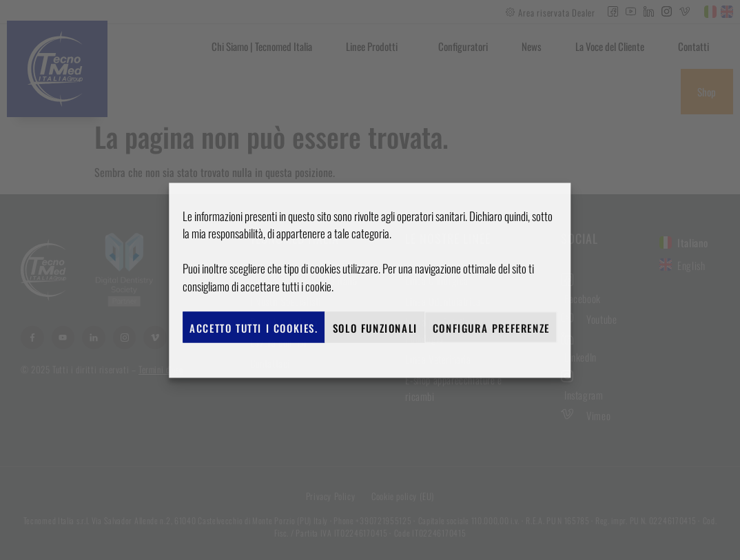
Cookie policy (363, 359)
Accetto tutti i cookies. (254, 327)
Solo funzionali (375, 327)
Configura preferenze (491, 327)
